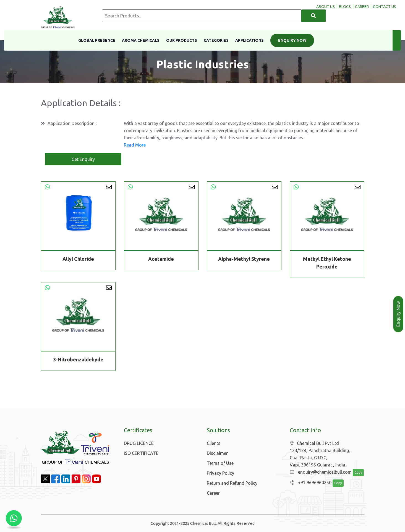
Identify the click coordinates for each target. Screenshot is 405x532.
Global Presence (97, 40)
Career (213, 493)
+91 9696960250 (311, 483)
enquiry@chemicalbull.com (321, 472)
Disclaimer (217, 453)
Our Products (182, 40)
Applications (249, 40)
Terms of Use (220, 463)
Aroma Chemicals (141, 40)
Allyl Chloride (78, 259)
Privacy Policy (220, 473)
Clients (214, 443)
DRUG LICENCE (139, 443)
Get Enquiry (83, 159)
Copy (358, 472)
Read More (135, 145)
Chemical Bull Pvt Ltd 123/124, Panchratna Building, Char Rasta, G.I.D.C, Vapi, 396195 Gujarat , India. (320, 454)
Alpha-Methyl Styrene (244, 259)
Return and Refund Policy (232, 483)
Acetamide (161, 259)
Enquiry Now (292, 40)
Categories (216, 40)
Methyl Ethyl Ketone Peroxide (327, 263)
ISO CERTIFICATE (141, 453)
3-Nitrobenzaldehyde (78, 360)
